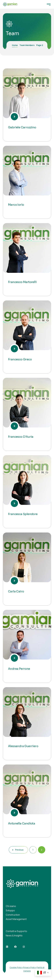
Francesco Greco (20, 359)
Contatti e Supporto (16, 931)
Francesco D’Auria (21, 437)
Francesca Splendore (23, 514)
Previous (18, 850)
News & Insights (14, 935)
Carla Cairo (16, 591)
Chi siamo (11, 906)
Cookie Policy (16, 967)
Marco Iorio (16, 205)
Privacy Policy (30, 967)
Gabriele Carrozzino (22, 127)
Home (15, 45)
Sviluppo (10, 910)
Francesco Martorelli (22, 282)
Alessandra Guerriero (23, 746)
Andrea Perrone (19, 669)
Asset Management (16, 919)
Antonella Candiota (22, 824)
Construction (13, 915)
